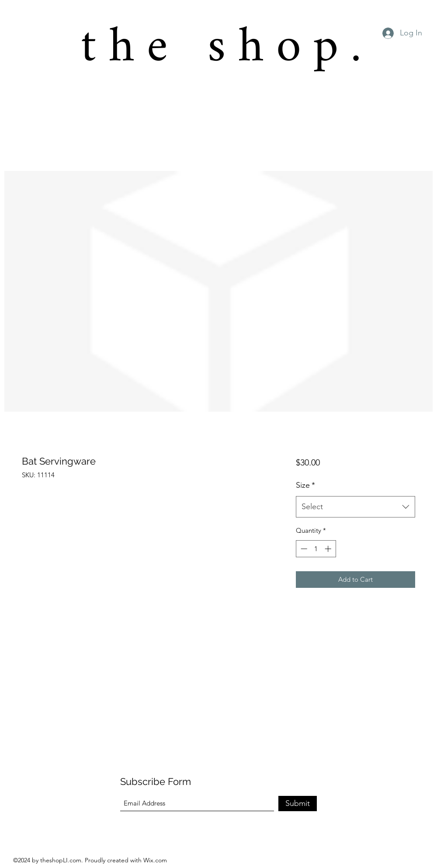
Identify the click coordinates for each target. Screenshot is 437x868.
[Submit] (298, 804)
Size (305, 485)
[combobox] (355, 507)
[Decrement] (303, 549)
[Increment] (329, 549)
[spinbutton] (316, 549)
